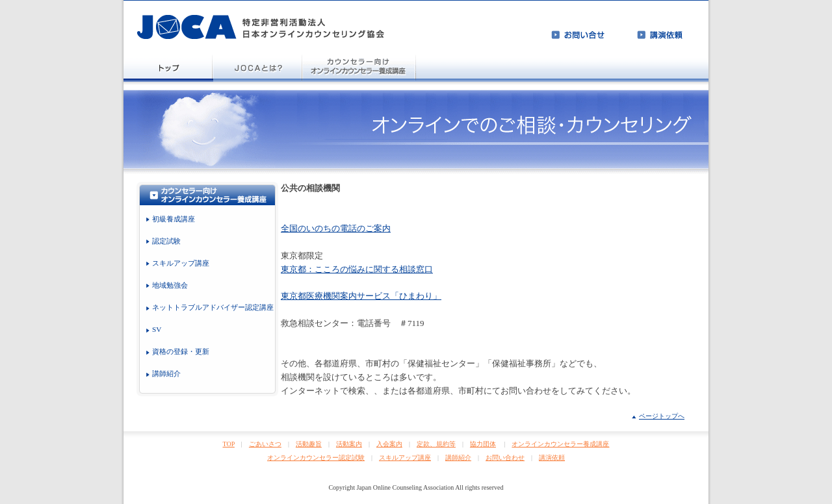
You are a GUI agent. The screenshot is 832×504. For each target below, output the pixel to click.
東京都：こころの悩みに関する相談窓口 (357, 269)
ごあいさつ (265, 444)
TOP (229, 444)
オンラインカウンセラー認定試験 (316, 458)
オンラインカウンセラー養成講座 (560, 444)
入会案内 (389, 444)
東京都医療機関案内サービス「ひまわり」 (361, 296)
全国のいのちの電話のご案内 (336, 228)
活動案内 (349, 444)
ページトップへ (662, 416)
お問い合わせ (505, 458)
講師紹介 (458, 458)
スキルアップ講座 (405, 458)
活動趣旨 (309, 444)
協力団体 (483, 444)
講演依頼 (552, 458)
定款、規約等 (436, 444)
